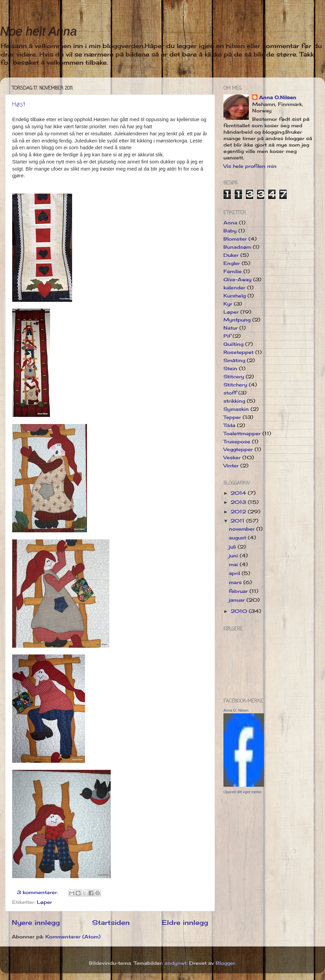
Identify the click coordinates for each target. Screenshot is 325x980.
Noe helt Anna (38, 31)
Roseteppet (239, 352)
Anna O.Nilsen (278, 97)
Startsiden (111, 922)
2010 (240, 611)
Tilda (229, 425)
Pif (227, 336)
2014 (239, 493)
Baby (230, 231)
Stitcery (234, 377)
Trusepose (237, 442)
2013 (239, 502)
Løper (45, 902)
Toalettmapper (242, 433)
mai (234, 564)
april (235, 573)
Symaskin (236, 409)
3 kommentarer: (38, 892)
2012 (239, 512)
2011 (238, 521)
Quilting (233, 344)
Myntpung (237, 320)
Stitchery (235, 385)
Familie (233, 271)
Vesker (232, 458)
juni (234, 556)
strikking (234, 401)
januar (238, 600)
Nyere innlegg (36, 922)
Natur (231, 328)
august (238, 538)
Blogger (225, 963)
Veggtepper (238, 449)
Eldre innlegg (185, 922)
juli (233, 547)
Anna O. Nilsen (236, 710)
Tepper (232, 417)
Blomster (235, 239)
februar (239, 591)
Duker (231, 255)
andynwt (176, 963)
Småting (234, 360)
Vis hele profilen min (250, 166)
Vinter (231, 466)
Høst (19, 105)
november (243, 529)
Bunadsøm (237, 247)
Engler (232, 263)
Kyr (228, 304)
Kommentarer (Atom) (73, 937)
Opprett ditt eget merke (243, 792)
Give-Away (237, 280)
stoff (230, 393)
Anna (230, 223)
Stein (230, 369)
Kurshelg (235, 296)
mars (236, 582)
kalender (234, 288)
